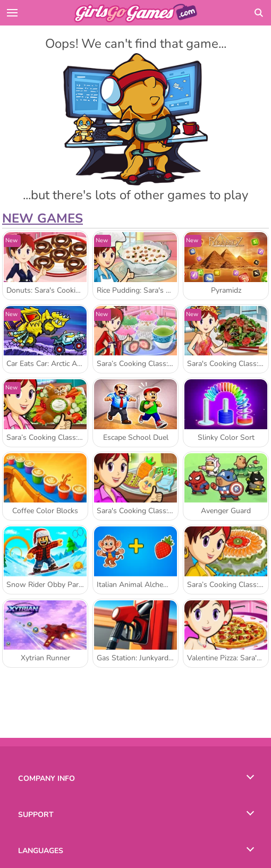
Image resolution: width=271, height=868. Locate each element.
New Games (43, 218)
